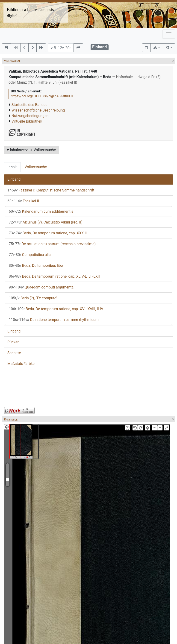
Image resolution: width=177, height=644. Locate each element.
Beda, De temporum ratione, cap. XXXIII (48, 233)
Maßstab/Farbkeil (22, 364)
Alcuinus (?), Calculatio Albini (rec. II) (46, 222)
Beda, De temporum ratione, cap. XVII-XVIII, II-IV (56, 309)
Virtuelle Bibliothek (27, 121)
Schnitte (14, 353)
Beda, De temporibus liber (36, 266)
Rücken (13, 342)
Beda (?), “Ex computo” (33, 298)
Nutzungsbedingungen (30, 116)
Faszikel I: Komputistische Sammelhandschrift (51, 190)
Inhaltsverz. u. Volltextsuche (31, 150)
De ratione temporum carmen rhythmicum (54, 320)
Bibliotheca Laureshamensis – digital (32, 13)
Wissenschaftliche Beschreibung (38, 110)
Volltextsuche (36, 167)
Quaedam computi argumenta (41, 287)
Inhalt (12, 167)
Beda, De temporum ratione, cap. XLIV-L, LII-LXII (54, 276)
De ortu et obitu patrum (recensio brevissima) (52, 244)
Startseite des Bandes (29, 105)
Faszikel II (23, 201)
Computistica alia (30, 255)
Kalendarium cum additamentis (41, 211)
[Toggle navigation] (169, 34)
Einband (14, 179)
